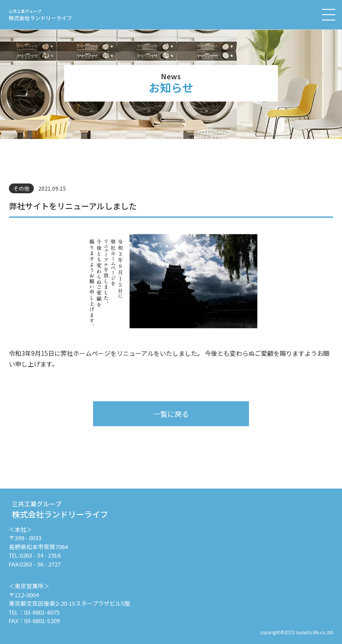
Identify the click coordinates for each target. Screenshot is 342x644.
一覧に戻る (171, 414)
